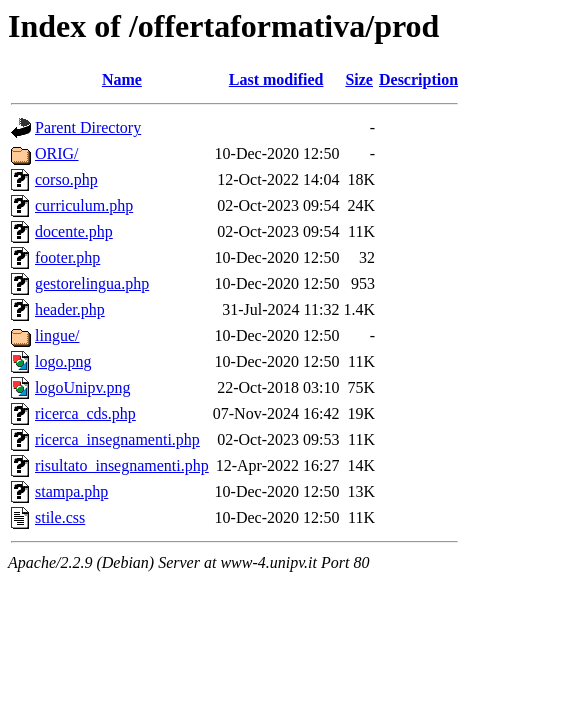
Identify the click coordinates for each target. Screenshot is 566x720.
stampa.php (71, 491)
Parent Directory (88, 127)
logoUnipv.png (82, 387)
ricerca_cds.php (85, 413)
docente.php (74, 231)
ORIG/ (57, 153)
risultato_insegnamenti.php (122, 465)
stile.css (60, 517)
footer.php (67, 257)
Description (418, 79)
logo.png (63, 361)
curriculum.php (84, 205)
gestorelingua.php (92, 283)
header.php (70, 309)
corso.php (66, 179)
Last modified (276, 79)
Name (122, 79)
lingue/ (57, 335)
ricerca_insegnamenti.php (117, 439)
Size (359, 79)
